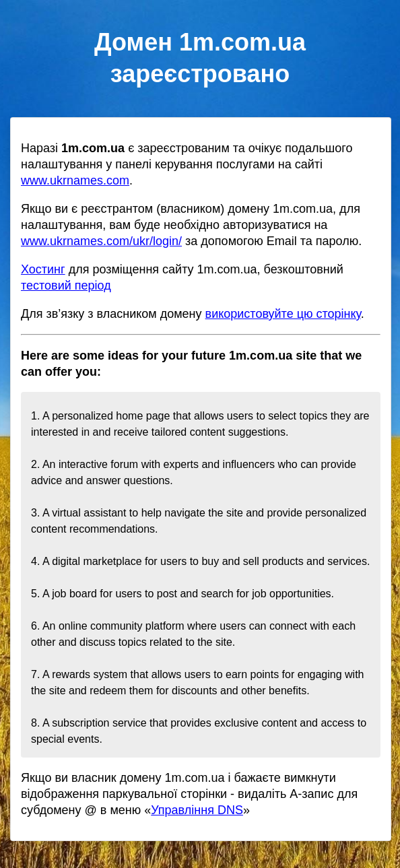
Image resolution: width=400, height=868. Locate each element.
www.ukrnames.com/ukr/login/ (101, 241)
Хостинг (43, 269)
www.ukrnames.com (75, 180)
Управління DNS (197, 810)
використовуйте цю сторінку (283, 314)
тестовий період (66, 286)
